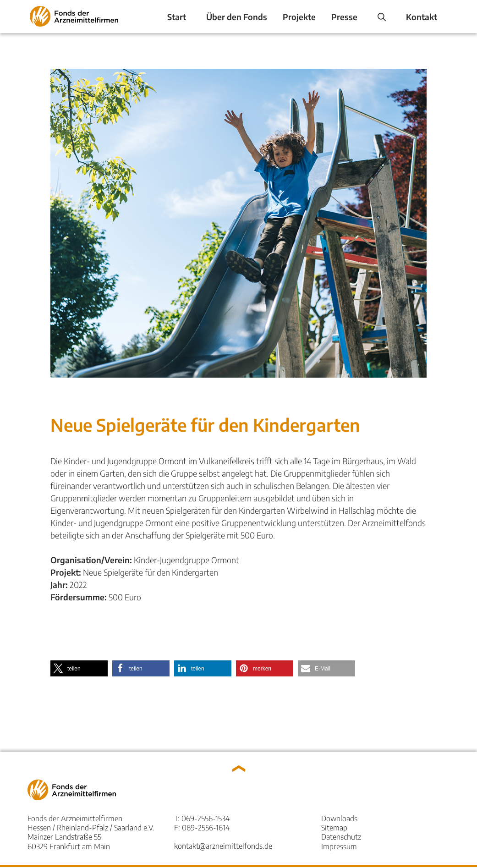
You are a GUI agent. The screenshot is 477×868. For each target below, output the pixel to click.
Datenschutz (341, 837)
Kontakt (422, 17)
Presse (344, 17)
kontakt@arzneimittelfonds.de (223, 846)
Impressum (339, 846)
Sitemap (334, 827)
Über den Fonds (237, 17)
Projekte (299, 17)
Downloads (339, 818)
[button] (79, 668)
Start (177, 17)
